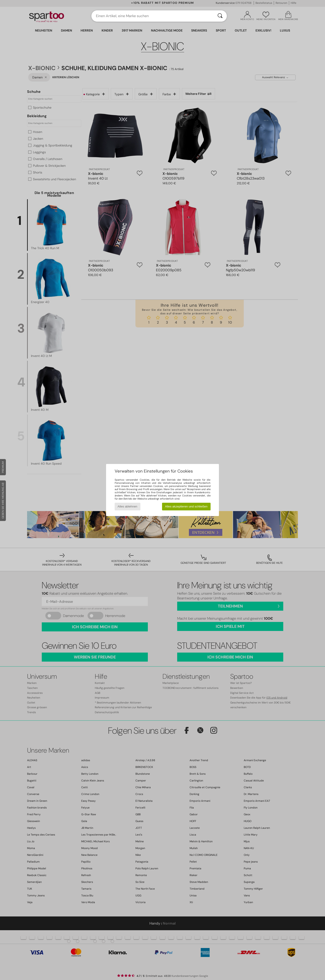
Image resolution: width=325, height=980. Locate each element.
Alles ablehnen (127, 506)
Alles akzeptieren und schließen (186, 506)
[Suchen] (220, 16)
